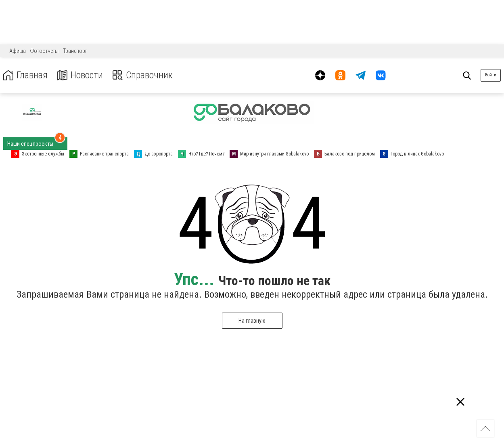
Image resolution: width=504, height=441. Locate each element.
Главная (25, 75)
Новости (80, 75)
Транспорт (75, 51)
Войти (491, 75)
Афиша (18, 51)
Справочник (143, 75)
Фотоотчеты (44, 51)
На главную (252, 321)
